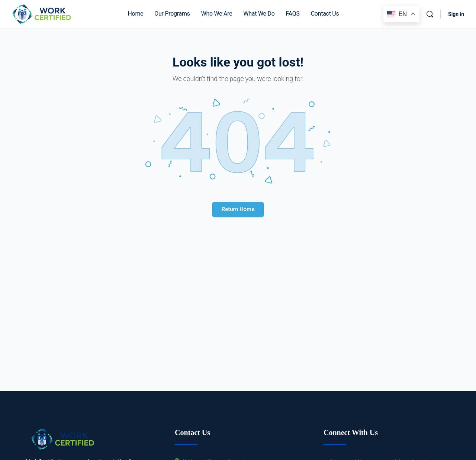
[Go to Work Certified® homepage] (41, 13)
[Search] (430, 14)
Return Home (238, 209)
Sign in (456, 14)
